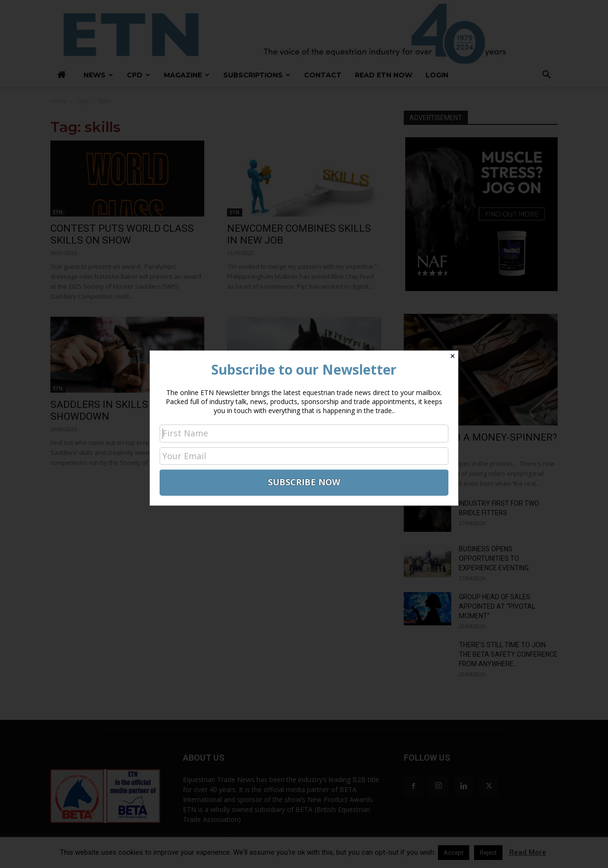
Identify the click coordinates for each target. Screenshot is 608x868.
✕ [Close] (453, 356)
